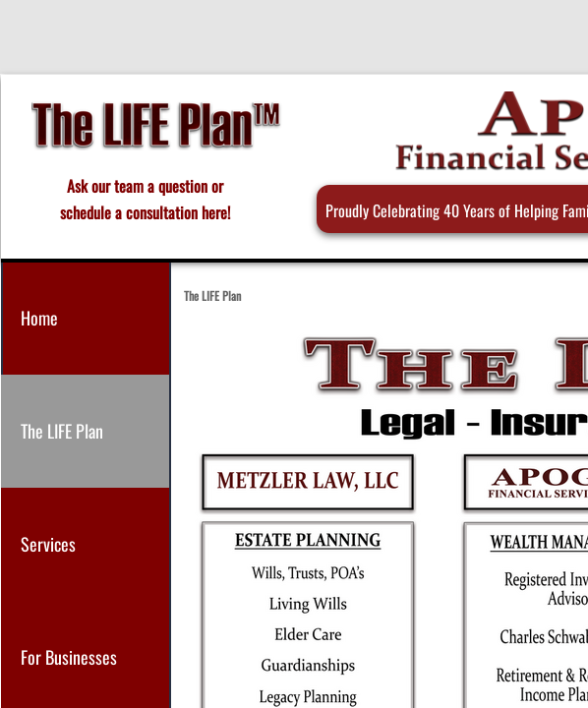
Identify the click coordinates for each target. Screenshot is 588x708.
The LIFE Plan (62, 431)
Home (39, 318)
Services (48, 544)
